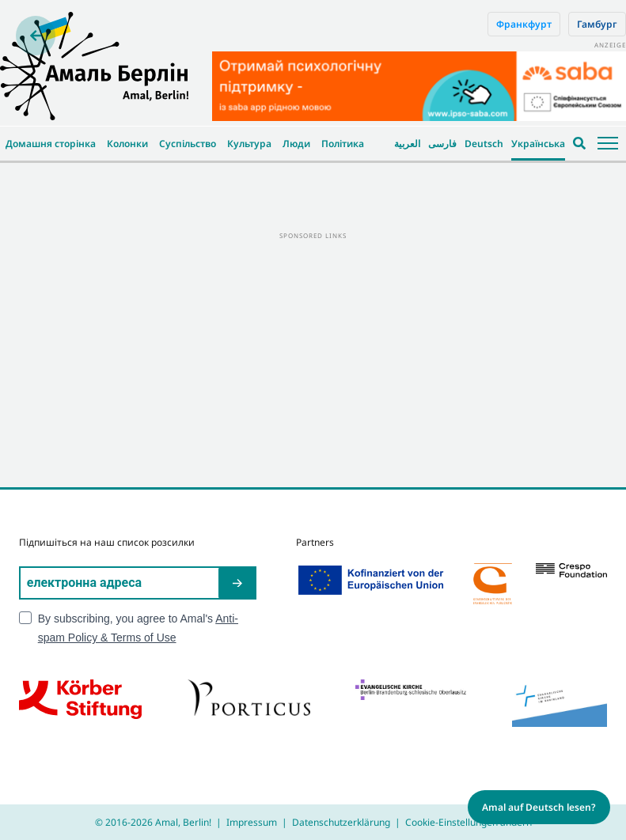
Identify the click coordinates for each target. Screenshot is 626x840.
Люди (296, 144)
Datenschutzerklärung (341, 822)
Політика (343, 144)
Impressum (252, 822)
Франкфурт (524, 24)
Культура (249, 144)
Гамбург (597, 24)
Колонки (127, 144)
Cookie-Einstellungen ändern (469, 822)
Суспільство (188, 144)
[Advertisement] (313, 353)
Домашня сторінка (51, 144)
